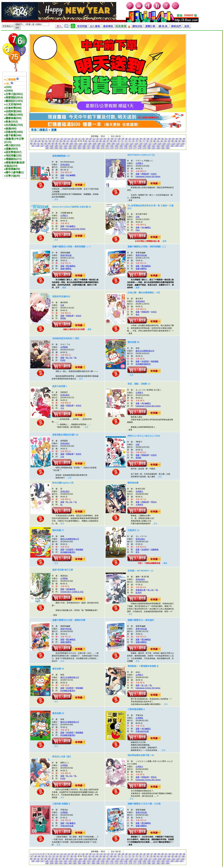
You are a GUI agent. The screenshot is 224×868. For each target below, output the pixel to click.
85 (173, 141)
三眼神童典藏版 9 (136, 709)
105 (94, 144)
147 (135, 146)
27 (115, 139)
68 (111, 141)
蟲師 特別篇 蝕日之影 (63, 570)
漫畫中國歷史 (66, 269)
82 (162, 141)
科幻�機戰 (71, 175)
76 (140, 141)
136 (84, 146)
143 (117, 146)
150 (149, 146)
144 (121, 146)
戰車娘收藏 (133, 483)
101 (76, 144)
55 (61, 141)
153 (163, 146)
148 (140, 146)
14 (69, 139)
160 (56, 148)
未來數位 (139, 491)
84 (169, 141)
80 (155, 141)
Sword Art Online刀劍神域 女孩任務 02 (72, 207)
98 (64, 144)
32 (134, 139)
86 (176, 141)
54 (57, 141)
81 (158, 141)
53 (54, 141)
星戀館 (138, 458)
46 (184, 139)
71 (122, 141)
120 (164, 144)
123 (178, 144)
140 (103, 146)
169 (98, 148)
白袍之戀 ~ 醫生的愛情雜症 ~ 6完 (144, 293)
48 (36, 141)
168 (93, 148)
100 (71, 144)
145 (126, 146)
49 (39, 141)
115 (141, 144)
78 (147, 141)
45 (180, 139)
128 (47, 146)
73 (129, 141)
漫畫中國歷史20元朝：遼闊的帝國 (69, 620)
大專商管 (139, 505)
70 (118, 141)
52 (50, 141)
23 (101, 139)
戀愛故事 (145, 174)
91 (38, 144)
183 (163, 148)
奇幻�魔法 (71, 226)
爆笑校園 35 (58, 713)
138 (93, 146)
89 (31, 144)
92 (42, 144)
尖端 (138, 217)
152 (158, 146)
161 (61, 148)
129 (51, 146)
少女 (62, 408)
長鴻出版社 (65, 165)
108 (108, 144)
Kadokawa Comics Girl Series (148, 176)
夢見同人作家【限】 (62, 757)
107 (104, 144)
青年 (138, 552)
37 (152, 139)
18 (83, 139)
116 (146, 144)
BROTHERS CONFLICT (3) (141, 155)
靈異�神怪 (71, 589)
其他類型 (145, 361)
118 (155, 144)
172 (112, 148)
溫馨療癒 (155, 550)
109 (113, 144)
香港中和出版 (66, 255)
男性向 (154, 502)
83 (165, 141)
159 (51, 148)
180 (149, 148)
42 (170, 139)
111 (122, 144)
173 (117, 148)
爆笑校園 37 (58, 530)
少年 (62, 178)
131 (61, 146)
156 (177, 146)
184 (168, 148)
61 (86, 141)
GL (76, 502)
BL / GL (69, 358)
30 (126, 139)
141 (107, 146)
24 (105, 139)
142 (112, 146)
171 (107, 148)
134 (75, 146)
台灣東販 (64, 347)
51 (46, 141)
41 (166, 139)
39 (159, 139)
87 (180, 141)
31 (130, 139)
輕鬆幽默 (155, 361)
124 (183, 144)
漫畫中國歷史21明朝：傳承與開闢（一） (72, 247)
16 (76, 139)
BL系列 (139, 593)
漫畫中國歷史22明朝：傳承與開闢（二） (147, 247)
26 (112, 139)
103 (85, 144)
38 (155, 139)
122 (173, 144)
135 (79, 146)
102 (81, 144)
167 (89, 148)
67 (108, 141)
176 (130, 148)
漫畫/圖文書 (141, 590)
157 (181, 146)
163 (70, 148)
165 (79, 148)
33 (137, 139)
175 (126, 148)
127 (42, 146)
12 (62, 139)
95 (53, 144)
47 (32, 141)
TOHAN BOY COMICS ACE (72, 592)
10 (54, 139)
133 (70, 146)
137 (89, 146)
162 (65, 148)
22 (98, 139)
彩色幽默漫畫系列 (143, 364)
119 (159, 144)
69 (115, 141)
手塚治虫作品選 (142, 731)
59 (75, 141)
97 (60, 144)
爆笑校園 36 (58, 669)
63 (93, 141)
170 (103, 148)
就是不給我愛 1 (60, 386)
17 (80, 139)
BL (76, 358)
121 (169, 144)
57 (68, 141)
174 (121, 148)
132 (65, 146)
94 (49, 144)
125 (33, 146)
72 (126, 141)
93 (45, 144)
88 (183, 141)
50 (43, 141)
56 (64, 141)
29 (123, 139)
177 (135, 148)
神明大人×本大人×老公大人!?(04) (144, 436)
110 (118, 144)
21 (94, 139)
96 (56, 144)
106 (99, 144)
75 (136, 141)
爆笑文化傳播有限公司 (145, 351)
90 (35, 144)
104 (90, 144)
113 (132, 144)
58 (71, 141)
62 (90, 141)
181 (154, 148)
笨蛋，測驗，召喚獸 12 (139, 384)
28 (119, 139)
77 (144, 141)
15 (72, 139)
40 (162, 139)
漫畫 (62, 175)
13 (65, 139)
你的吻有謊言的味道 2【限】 (66, 338)
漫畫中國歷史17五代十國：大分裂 (144, 804)
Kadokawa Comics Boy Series (73, 229)
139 (98, 146)
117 (150, 144)
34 (141, 139)
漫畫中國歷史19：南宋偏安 (141, 620)
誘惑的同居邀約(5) (61, 296)
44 (177, 139)
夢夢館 (63, 318)
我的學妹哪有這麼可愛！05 (141, 755)
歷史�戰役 (71, 266)
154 (168, 146)
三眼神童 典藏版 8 (61, 804)
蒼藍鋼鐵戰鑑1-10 (61, 156)
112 (127, 144)
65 (101, 141)
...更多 (56, 199)
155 (172, 146)
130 (56, 146)
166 (84, 148)
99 (67, 144)
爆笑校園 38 (133, 342)
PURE (63, 360)
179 (144, 148)
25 (108, 139)
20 (90, 139)
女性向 (154, 174)
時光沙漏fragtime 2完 (63, 483)
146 (130, 146)
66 (104, 141)
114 (136, 144)
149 (144, 146)
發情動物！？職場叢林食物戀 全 (143, 666)
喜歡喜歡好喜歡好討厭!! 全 (65, 435)
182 (158, 148)
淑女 (138, 314)
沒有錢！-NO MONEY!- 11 (140, 571)
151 (154, 146)
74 (133, 141)
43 (173, 139)
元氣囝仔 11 (133, 530)
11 (58, 139)
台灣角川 (139, 163)
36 (148, 139)
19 (87, 139)
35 (144, 139)
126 (37, 146)
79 (151, 141)
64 (97, 141)
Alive (138, 230)
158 (47, 148)
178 (140, 148)
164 (75, 148)
